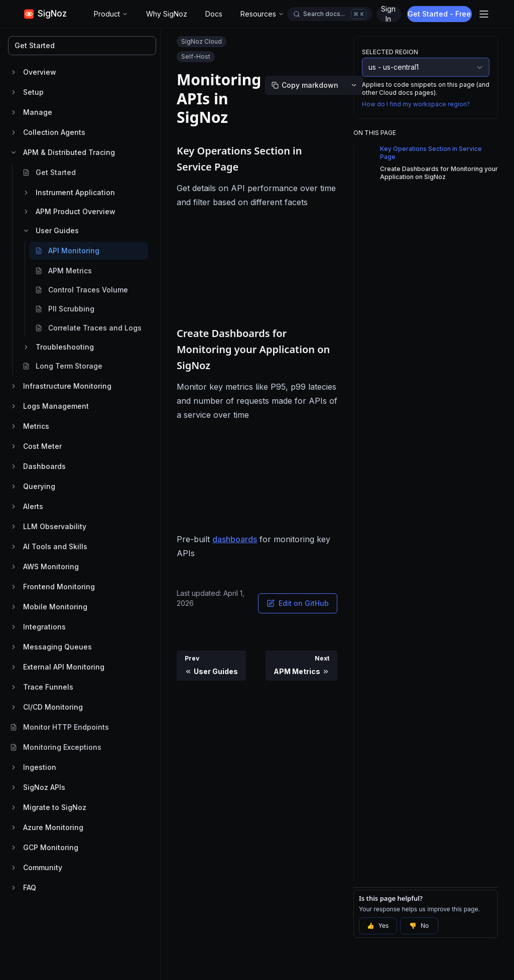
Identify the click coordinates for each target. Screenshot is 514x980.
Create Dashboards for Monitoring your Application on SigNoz (439, 173)
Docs (214, 14)
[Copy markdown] (305, 85)
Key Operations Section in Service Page (431, 153)
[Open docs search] (330, 14)
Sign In (388, 14)
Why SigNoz (167, 14)
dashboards (235, 539)
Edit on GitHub (298, 603)
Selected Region (390, 52)
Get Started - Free (440, 14)
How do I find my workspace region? (416, 104)
